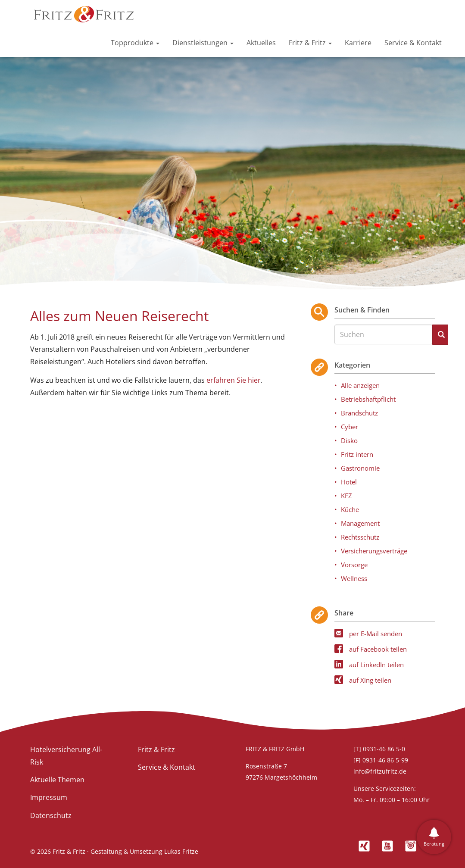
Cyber (350, 427)
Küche (350, 509)
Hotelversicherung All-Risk (66, 756)
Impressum (49, 797)
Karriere (358, 43)
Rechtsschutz (360, 537)
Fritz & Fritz (310, 43)
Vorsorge (354, 565)
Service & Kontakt (413, 43)
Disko (349, 440)
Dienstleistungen (203, 43)
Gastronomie (360, 468)
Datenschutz (51, 815)
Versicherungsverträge (374, 551)
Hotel (349, 482)
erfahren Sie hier (234, 380)
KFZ (346, 496)
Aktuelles (261, 43)
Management (360, 523)
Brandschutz (359, 413)
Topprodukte (135, 43)
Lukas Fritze (181, 851)
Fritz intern (357, 454)
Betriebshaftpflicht (368, 399)
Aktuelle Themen (57, 780)
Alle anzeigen (360, 385)
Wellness (354, 578)
